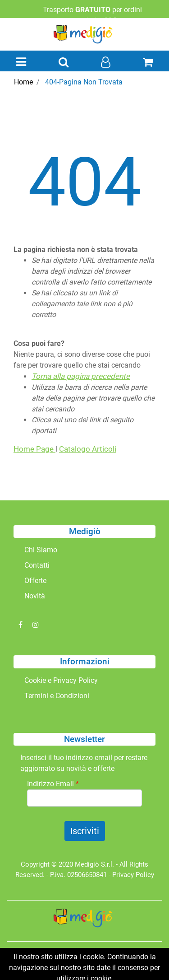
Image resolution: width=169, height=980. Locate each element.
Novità (35, 596)
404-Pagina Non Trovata (84, 82)
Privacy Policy (133, 875)
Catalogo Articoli (88, 449)
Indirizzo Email (53, 784)
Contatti (37, 565)
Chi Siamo (41, 550)
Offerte (35, 581)
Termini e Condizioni (57, 696)
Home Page (34, 449)
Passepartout (104, 961)
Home (23, 82)
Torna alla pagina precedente (81, 376)
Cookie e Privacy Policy (61, 680)
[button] (64, 63)
